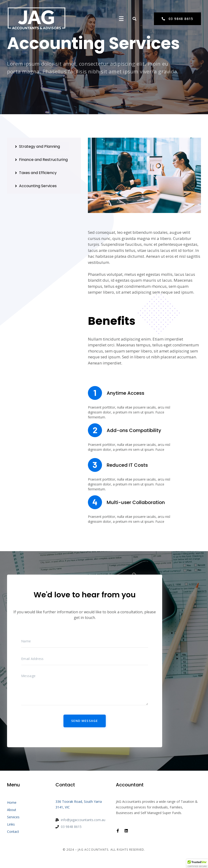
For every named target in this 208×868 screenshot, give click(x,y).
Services (13, 817)
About (12, 810)
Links (11, 824)
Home (12, 802)
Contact (13, 832)
